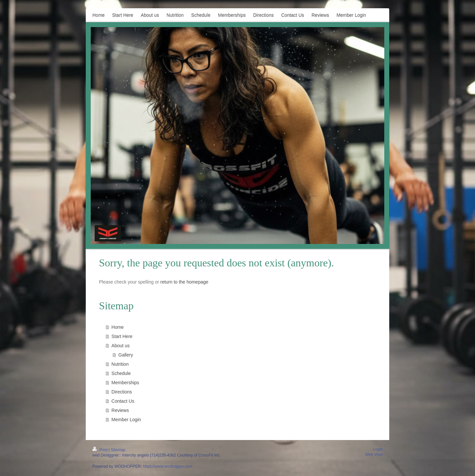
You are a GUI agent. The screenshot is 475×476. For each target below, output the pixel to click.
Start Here (122, 336)
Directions (122, 392)
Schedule (121, 373)
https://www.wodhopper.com (167, 466)
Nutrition (120, 364)
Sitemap (118, 450)
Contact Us (123, 401)
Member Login (126, 420)
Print (100, 450)
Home (118, 327)
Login (378, 449)
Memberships (125, 383)
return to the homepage (184, 282)
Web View (374, 455)
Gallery (126, 355)
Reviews (120, 410)
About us (121, 346)
